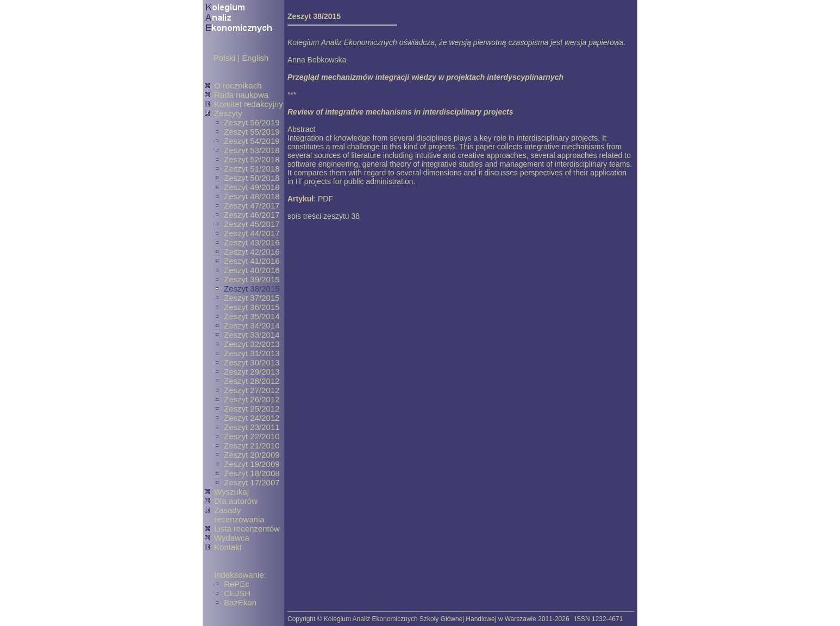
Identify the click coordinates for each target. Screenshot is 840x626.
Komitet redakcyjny (249, 104)
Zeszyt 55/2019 (252, 132)
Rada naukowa (241, 95)
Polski (224, 58)
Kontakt (228, 547)
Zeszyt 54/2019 (252, 141)
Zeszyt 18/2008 (252, 473)
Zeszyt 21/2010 (252, 445)
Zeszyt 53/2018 (252, 150)
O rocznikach (238, 86)
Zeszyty (228, 113)
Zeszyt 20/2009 (252, 455)
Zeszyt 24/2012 (252, 418)
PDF (325, 199)
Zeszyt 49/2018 (252, 187)
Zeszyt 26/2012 (252, 399)
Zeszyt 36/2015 (252, 307)
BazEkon (240, 602)
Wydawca (232, 538)
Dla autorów (236, 501)
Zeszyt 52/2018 (252, 159)
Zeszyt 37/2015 (252, 298)
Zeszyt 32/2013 (252, 344)
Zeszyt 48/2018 (252, 196)
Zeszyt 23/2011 (252, 427)
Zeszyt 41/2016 (252, 261)
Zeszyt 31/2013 (252, 353)
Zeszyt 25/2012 (252, 409)
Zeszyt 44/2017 (252, 233)
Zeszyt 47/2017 (252, 205)
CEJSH (237, 593)
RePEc (237, 584)
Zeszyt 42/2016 (252, 252)
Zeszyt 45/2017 (252, 224)
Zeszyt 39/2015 (252, 279)
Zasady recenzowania (239, 515)
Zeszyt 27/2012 (252, 390)
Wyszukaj (231, 492)
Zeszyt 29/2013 (252, 372)
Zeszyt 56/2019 (252, 122)
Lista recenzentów (247, 529)
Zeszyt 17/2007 (252, 482)
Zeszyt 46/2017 (252, 215)
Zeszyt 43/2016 (252, 242)
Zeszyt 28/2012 (252, 381)
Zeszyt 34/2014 (252, 325)
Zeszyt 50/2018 (252, 178)
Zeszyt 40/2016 (252, 270)
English (255, 58)
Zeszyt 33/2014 (252, 335)
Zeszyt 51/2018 (252, 169)
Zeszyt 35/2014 (252, 316)
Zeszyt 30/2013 (252, 362)
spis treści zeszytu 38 (324, 216)
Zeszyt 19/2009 (252, 464)
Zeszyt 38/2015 (252, 289)
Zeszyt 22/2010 (252, 436)
